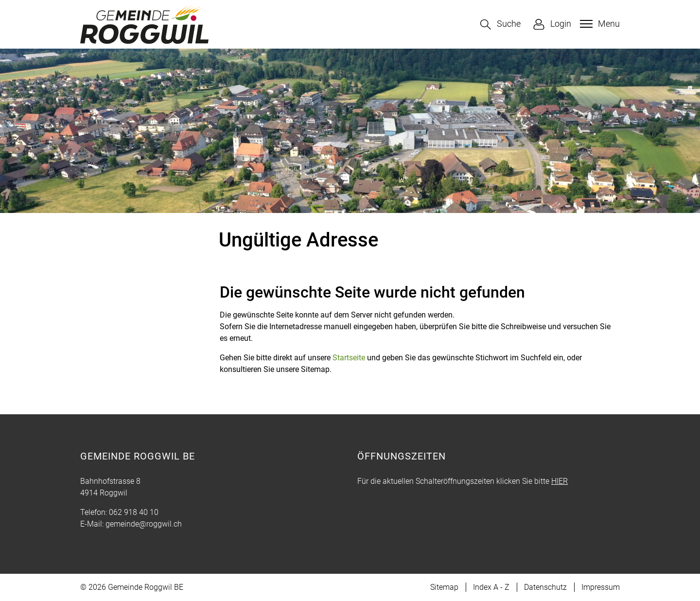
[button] (500, 25)
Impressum (601, 587)
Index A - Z (491, 587)
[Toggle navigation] (599, 24)
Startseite (349, 358)
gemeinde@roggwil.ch (144, 524)
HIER (560, 481)
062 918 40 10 (134, 512)
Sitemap (444, 587)
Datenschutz (545, 587)
